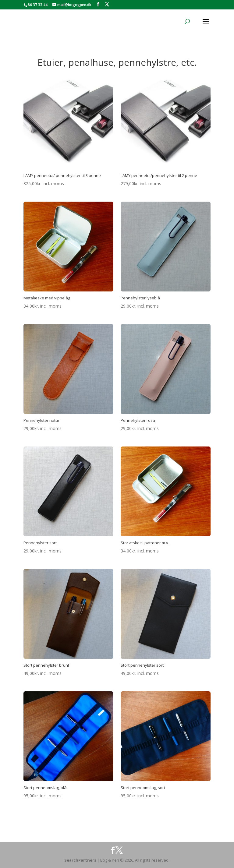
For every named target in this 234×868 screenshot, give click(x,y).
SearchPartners (81, 860)
